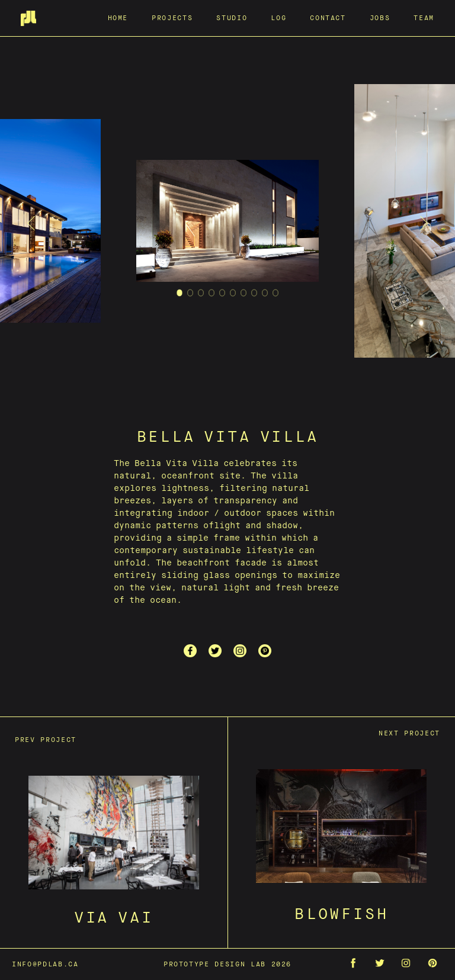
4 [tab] (212, 295)
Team (424, 17)
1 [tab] (180, 295)
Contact (328, 17)
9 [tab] (265, 295)
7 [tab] (244, 295)
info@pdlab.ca (45, 964)
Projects (172, 17)
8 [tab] (254, 295)
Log (278, 17)
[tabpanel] (227, 223)
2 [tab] (190, 295)
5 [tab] (222, 295)
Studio (232, 17)
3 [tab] (201, 295)
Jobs (380, 17)
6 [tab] (233, 295)
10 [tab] (276, 295)
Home (118, 17)
